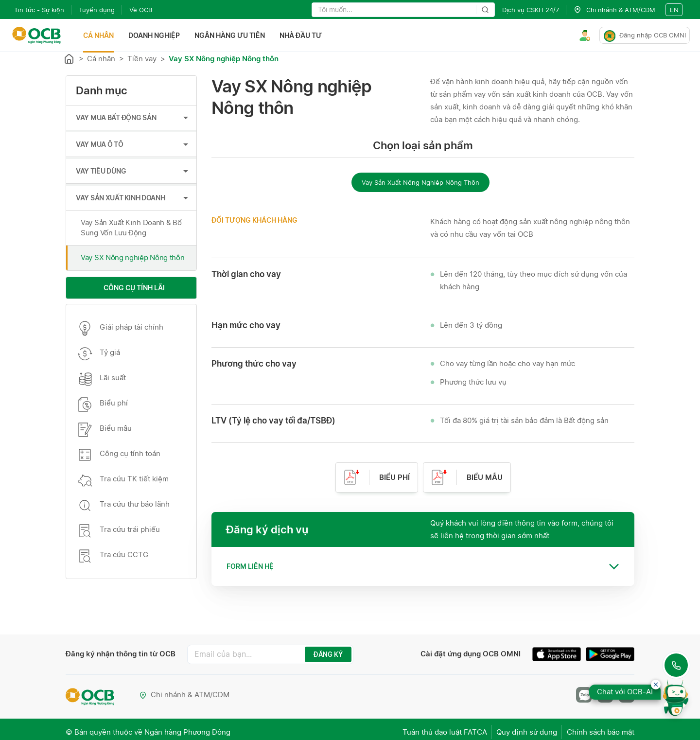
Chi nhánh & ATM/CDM (185, 694)
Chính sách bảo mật (601, 729)
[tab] (423, 566)
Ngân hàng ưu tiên (232, 36)
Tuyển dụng (97, 10)
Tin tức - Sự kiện (39, 10)
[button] (423, 566)
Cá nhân (101, 36)
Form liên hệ (250, 566)
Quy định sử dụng (522, 729)
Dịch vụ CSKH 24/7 (531, 10)
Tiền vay (142, 59)
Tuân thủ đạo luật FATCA (435, 729)
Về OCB (141, 10)
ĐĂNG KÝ (317, 654)
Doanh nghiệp (157, 36)
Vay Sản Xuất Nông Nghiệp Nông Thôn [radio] (420, 182)
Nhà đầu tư (303, 36)
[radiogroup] (423, 182)
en (674, 10)
